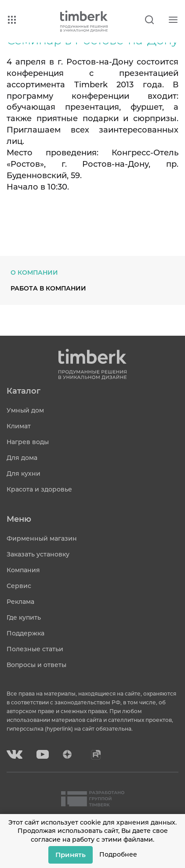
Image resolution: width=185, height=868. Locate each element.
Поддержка (25, 633)
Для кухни (24, 473)
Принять (71, 855)
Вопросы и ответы (36, 665)
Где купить (24, 617)
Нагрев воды (28, 442)
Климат (19, 426)
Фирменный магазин (42, 538)
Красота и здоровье (39, 489)
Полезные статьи (35, 649)
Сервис (19, 586)
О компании (34, 273)
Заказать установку (38, 554)
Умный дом (25, 410)
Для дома (22, 458)
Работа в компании (48, 288)
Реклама (20, 602)
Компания (23, 570)
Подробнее (118, 854)
